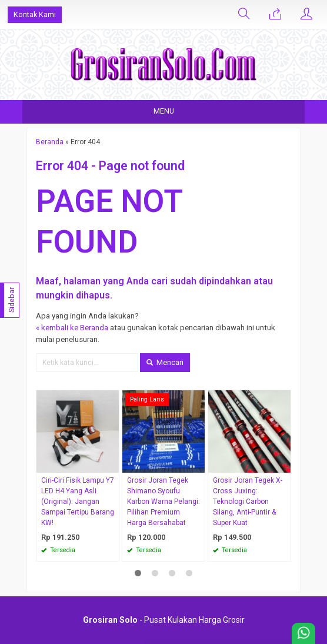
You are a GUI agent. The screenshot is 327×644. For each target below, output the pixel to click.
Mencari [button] (165, 362)
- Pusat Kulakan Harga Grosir (164, 620)
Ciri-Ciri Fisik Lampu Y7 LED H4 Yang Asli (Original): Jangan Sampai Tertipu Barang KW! (78, 502)
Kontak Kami (35, 14)
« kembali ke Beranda (72, 328)
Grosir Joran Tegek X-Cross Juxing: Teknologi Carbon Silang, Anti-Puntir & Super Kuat (248, 502)
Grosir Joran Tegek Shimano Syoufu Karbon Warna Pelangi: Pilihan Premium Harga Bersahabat (163, 502)
